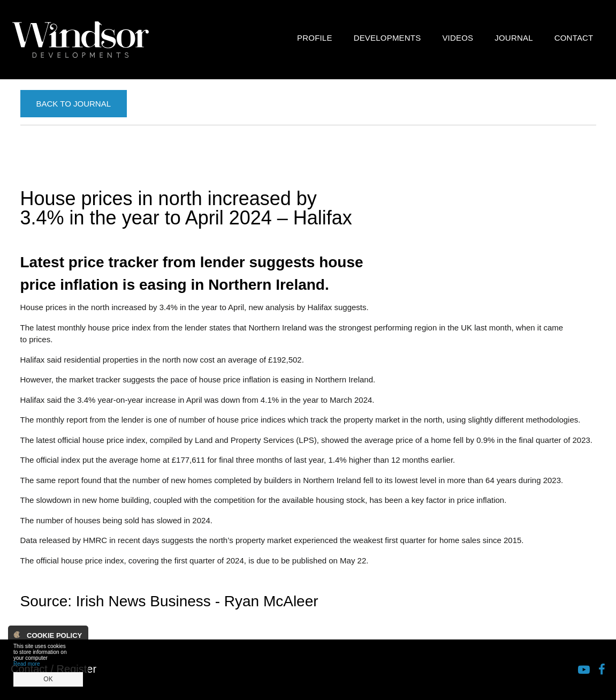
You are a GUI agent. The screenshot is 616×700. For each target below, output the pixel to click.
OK (48, 679)
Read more (26, 664)
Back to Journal (74, 104)
